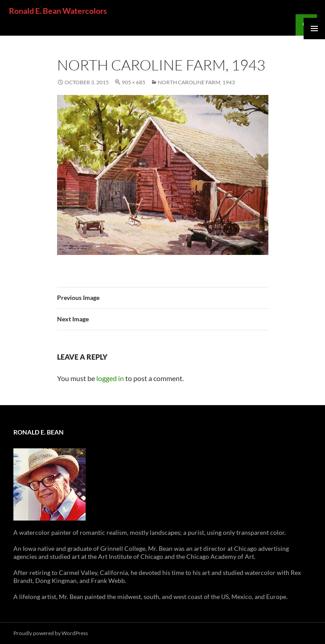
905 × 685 (134, 82)
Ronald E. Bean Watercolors (58, 11)
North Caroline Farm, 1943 (196, 82)
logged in (110, 378)
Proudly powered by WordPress (51, 633)
